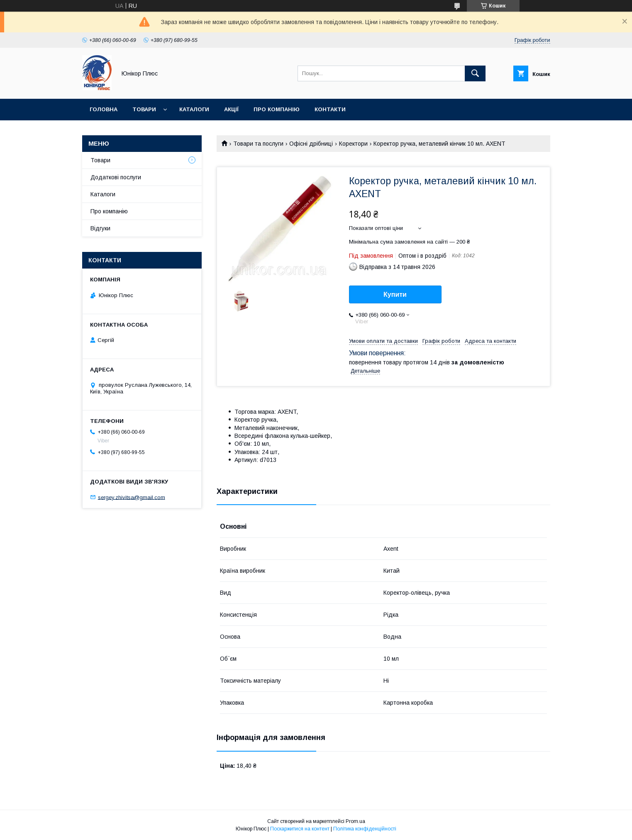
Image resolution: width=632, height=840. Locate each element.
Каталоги (194, 109)
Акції (231, 109)
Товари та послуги (258, 144)
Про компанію (277, 109)
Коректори (353, 144)
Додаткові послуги (116, 177)
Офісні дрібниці (311, 144)
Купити (395, 294)
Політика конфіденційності (365, 829)
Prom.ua (355, 821)
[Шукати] (475, 73)
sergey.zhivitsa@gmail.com (132, 497)
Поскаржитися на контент (300, 829)
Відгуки (100, 228)
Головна (104, 109)
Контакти (330, 109)
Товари (144, 109)
